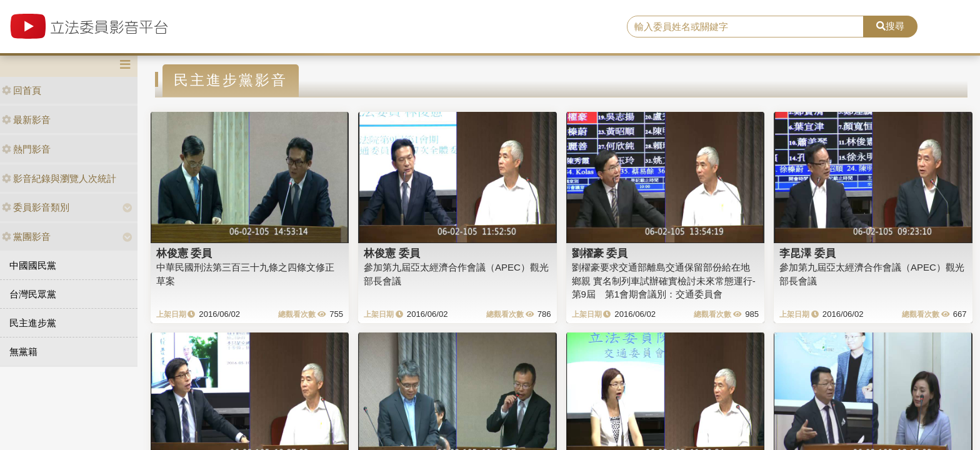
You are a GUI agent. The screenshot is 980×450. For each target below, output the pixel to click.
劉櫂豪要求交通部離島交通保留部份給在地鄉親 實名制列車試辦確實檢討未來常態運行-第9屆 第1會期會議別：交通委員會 (664, 281)
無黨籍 (23, 352)
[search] (746, 27)
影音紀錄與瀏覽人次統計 (59, 178)
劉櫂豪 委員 (600, 253)
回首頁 (22, 90)
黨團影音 (26, 237)
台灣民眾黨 (33, 294)
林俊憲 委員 (184, 253)
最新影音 (26, 120)
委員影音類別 (36, 207)
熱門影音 (26, 149)
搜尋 (890, 26)
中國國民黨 (33, 265)
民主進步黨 (33, 323)
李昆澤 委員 (807, 253)
